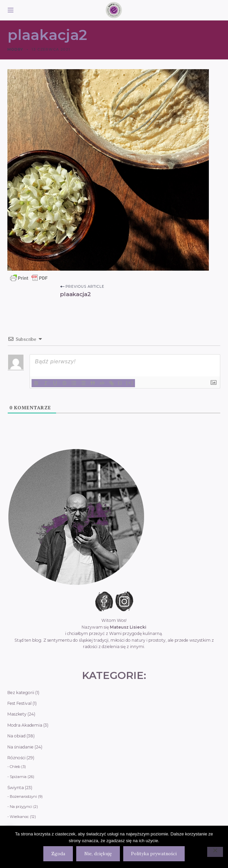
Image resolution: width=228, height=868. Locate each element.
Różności (16, 758)
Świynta (16, 788)
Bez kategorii (21, 693)
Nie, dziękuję (98, 854)
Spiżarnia (18, 777)
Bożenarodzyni (23, 796)
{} (120, 383)
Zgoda (58, 854)
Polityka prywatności (154, 854)
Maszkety (17, 714)
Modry (15, 50)
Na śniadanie (20, 747)
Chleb (15, 767)
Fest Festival (19, 703)
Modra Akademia (25, 725)
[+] (130, 383)
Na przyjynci (21, 807)
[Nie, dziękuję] (215, 852)
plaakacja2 (76, 294)
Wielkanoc (19, 817)
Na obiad (16, 736)
